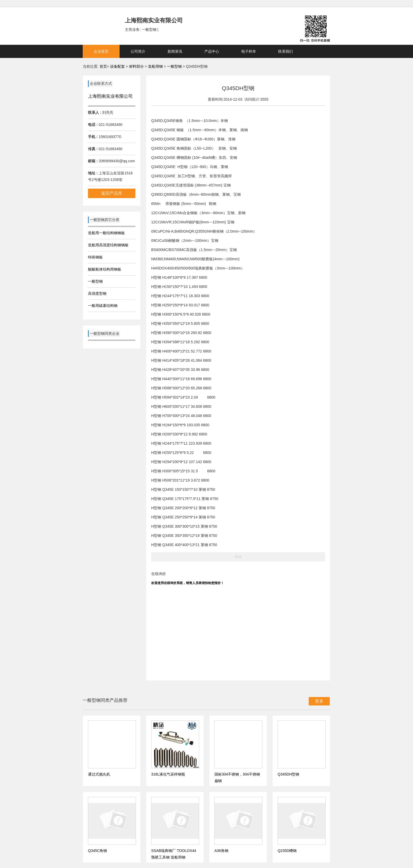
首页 (103, 66)
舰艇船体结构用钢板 (105, 269)
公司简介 (138, 51)
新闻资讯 (175, 51)
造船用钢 (156, 66)
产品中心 (212, 51)
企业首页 (101, 51)
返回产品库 (112, 193)
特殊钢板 (95, 257)
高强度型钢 (97, 293)
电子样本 (249, 51)
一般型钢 (174, 66)
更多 (319, 701)
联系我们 (286, 51)
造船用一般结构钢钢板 (106, 233)
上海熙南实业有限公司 (110, 96)
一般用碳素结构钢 (103, 306)
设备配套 (117, 66)
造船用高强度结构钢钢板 (108, 245)
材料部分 (137, 66)
